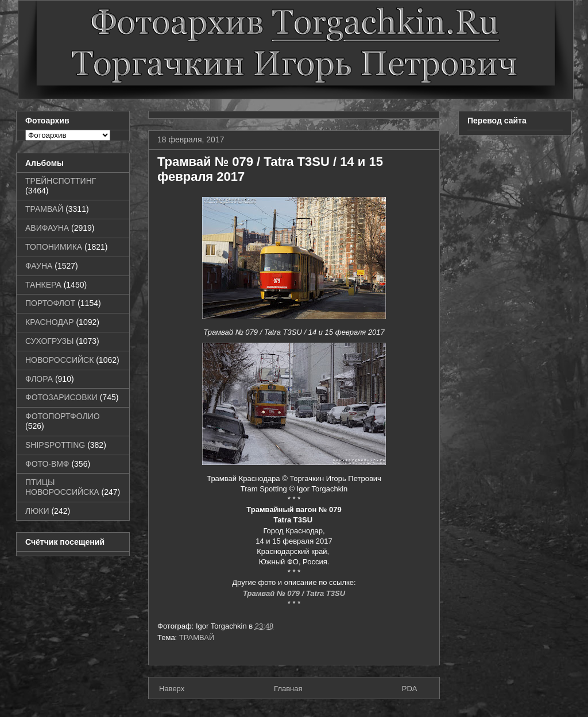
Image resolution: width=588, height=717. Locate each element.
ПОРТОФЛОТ (50, 303)
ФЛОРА (39, 379)
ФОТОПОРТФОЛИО (63, 416)
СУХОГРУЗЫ (49, 341)
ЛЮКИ (37, 511)
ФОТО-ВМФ (47, 464)
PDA (410, 689)
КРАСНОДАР (50, 322)
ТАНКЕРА (43, 285)
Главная (288, 689)
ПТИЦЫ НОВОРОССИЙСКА (62, 487)
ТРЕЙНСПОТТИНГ (61, 181)
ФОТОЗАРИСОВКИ (61, 397)
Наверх (172, 689)
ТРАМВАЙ (197, 637)
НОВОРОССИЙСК (59, 360)
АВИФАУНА (47, 228)
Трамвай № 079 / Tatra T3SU (294, 593)
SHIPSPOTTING (55, 445)
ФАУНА (39, 266)
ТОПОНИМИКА (54, 247)
